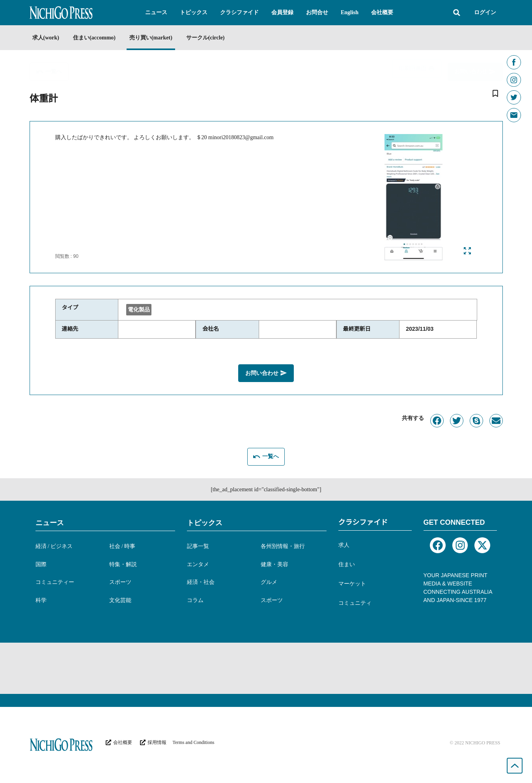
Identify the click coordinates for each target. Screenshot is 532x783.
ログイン (485, 12)
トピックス (205, 522)
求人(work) (46, 38)
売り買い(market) (160, 38)
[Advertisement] (266, 667)
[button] (156, 13)
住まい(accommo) (99, 38)
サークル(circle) (218, 38)
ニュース (50, 522)
